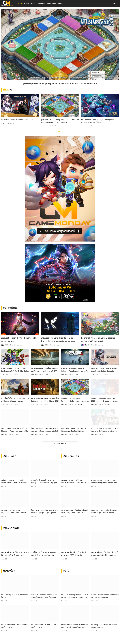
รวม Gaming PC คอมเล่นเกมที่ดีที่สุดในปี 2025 (15, 596)
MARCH (87, 345)
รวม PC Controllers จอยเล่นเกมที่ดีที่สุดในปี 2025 (14, 626)
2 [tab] (61, 132)
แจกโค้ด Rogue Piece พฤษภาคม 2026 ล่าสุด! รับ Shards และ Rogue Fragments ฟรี (105, 400)
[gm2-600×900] (60, 189)
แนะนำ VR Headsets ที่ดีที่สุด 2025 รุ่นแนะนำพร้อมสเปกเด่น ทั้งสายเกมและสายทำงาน (44, 596)
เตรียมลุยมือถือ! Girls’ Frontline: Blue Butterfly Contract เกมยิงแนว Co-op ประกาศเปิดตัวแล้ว (57, 340)
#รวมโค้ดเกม (52, 3)
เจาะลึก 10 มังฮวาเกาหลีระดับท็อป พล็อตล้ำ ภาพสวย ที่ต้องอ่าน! (105, 596)
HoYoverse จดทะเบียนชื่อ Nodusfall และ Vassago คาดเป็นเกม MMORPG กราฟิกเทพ (45, 370)
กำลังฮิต (27, 3)
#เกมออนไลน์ (71, 456)
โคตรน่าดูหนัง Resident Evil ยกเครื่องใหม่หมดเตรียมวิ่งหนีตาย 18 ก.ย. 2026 (45, 400)
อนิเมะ (67, 571)
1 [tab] (59, 132)
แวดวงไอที (9, 571)
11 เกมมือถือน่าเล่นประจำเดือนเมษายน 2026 (17, 120)
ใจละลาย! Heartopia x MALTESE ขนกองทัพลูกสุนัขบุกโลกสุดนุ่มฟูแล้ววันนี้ (45, 430)
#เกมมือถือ (41, 3)
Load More (60, 444)
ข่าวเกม (33, 3)
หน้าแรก (19, 3)
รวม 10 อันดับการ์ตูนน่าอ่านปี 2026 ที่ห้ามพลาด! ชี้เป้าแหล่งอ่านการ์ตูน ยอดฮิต (105, 430)
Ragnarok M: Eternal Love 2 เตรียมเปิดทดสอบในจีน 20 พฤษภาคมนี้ (98, 340)
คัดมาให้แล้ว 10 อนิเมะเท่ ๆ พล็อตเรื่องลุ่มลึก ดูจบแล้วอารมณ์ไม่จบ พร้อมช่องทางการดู (75, 626)
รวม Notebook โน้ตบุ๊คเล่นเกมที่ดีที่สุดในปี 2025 (43, 626)
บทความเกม (45, 126)
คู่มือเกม (107, 404)
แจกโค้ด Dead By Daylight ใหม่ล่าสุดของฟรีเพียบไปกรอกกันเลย (104, 554)
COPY (6, 345)
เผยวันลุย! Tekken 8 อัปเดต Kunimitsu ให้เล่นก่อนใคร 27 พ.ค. (20, 340)
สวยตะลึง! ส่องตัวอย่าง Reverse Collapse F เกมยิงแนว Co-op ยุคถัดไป (75, 370)
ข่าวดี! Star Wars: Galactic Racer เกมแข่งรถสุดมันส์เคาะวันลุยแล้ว (104, 370)
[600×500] (60, 273)
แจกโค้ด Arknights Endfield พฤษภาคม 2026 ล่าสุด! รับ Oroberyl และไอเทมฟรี (73, 554)
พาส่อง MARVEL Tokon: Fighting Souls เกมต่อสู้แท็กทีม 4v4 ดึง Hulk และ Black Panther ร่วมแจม (14, 370)
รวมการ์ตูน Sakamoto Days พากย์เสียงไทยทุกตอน (104, 626)
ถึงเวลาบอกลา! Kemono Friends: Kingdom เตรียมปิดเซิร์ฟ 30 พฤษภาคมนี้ (74, 430)
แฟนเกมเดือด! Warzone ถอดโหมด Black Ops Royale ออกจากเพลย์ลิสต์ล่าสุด (14, 430)
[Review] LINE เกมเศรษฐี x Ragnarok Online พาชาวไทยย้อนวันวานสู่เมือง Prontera (60, 84)
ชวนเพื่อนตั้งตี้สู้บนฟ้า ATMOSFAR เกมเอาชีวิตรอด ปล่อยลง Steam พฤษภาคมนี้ (15, 400)
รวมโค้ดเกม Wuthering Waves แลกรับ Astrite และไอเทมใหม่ (44, 554)
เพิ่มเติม (60, 3)
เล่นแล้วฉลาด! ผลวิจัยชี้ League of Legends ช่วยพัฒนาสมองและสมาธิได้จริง (99, 121)
